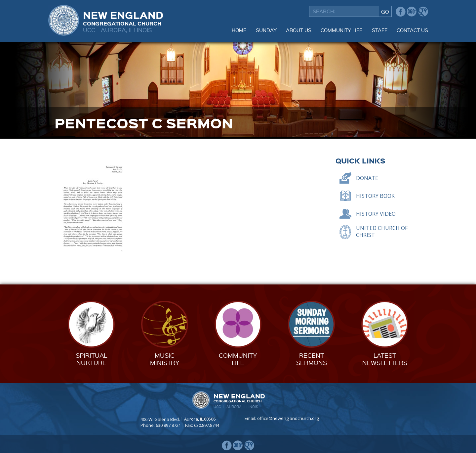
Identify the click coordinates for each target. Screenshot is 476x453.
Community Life (342, 30)
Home (239, 30)
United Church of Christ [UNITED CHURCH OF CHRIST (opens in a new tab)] (382, 231)
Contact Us (412, 30)
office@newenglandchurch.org (288, 418)
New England (123, 18)
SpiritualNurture (91, 359)
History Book (375, 196)
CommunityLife (238, 359)
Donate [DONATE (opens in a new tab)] (367, 178)
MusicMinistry (165, 359)
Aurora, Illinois (126, 30)
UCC (89, 30)
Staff (380, 30)
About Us (299, 30)
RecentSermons (312, 359)
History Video (376, 214)
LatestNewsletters (385, 359)
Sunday (266, 30)
